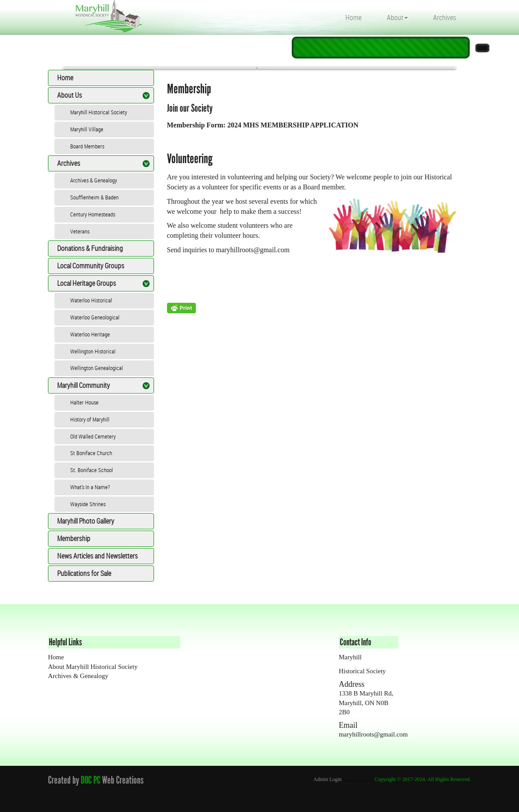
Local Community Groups (91, 266)
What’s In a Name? (90, 487)
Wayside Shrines (88, 504)
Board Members (87, 146)
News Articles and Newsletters (97, 556)
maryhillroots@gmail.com (253, 250)
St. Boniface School (92, 470)
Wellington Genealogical (97, 368)
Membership (74, 538)
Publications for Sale (84, 573)
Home (353, 17)
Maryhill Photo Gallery (86, 521)
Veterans (80, 231)
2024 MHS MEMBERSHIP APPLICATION (293, 125)
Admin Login (328, 779)
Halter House (84, 402)
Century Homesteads (93, 214)
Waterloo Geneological (95, 317)
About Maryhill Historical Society (93, 667)
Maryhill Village (87, 129)
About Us (70, 95)
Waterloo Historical (91, 300)
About (397, 17)
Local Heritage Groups (87, 283)
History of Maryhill (90, 419)
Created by (63, 780)
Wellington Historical (93, 351)
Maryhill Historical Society (99, 112)
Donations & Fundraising (90, 248)
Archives (445, 17)
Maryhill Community (84, 385)
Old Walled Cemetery (93, 436)
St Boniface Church (91, 453)
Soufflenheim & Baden (94, 197)
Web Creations (125, 780)
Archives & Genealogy (94, 180)
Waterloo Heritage (90, 334)
